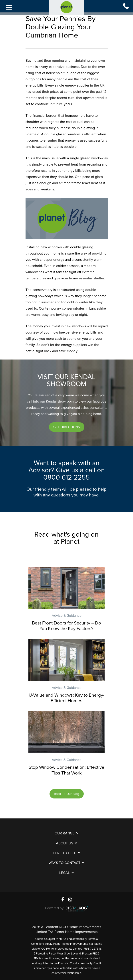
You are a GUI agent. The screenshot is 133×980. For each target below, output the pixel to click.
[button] (67, 427)
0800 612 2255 (66, 477)
